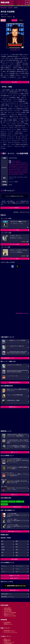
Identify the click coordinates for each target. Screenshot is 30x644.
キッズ (17, 569)
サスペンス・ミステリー (7, 17)
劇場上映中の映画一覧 (15, 382)
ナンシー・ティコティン (15, 171)
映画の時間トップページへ (7, 597)
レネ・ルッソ (25, 163)
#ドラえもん (4, 502)
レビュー (14, 20)
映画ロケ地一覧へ (15, 578)
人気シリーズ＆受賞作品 (10, 613)
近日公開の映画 (8, 611)
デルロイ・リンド (17, 166)
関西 (2, 544)
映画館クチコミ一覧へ (15, 576)
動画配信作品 (7, 641)
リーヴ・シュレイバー (17, 168)
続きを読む (15, 82)
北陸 (17, 550)
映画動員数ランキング (9, 631)
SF (2, 569)
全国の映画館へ (15, 559)
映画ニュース (7, 639)
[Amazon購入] (15, 50)
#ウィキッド (11, 502)
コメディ (3, 572)
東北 (17, 547)
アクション (4, 566)
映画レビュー (15, 495)
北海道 (3, 547)
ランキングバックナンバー (10, 632)
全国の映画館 (7, 622)
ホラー (17, 572)
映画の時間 (3, 8)
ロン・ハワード (16, 161)
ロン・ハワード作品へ (15, 230)
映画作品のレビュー (9, 614)
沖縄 (17, 555)
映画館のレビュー (8, 624)
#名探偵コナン (20, 502)
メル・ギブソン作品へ (15, 244)
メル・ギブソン (16, 163)
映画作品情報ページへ (6, 594)
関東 (17, 541)
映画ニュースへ (15, 452)
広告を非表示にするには (22, 313)
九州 (2, 555)
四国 (17, 553)
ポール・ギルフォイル (20, 172)
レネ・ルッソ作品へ (15, 259)
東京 (2, 541)
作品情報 (10, 8)
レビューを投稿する (15, 208)
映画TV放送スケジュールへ (15, 531)
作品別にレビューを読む (10, 616)
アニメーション (19, 566)
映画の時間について (15, 590)
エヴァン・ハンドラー (22, 169)
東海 (17, 544)
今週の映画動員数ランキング (8, 358)
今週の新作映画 (8, 609)
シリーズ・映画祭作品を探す (15, 507)
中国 (2, 553)
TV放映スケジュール (9, 642)
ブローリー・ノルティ (15, 164)
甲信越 (3, 550)
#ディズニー (4, 504)
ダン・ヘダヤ (20, 174)
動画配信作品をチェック (15, 407)
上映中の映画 (7, 608)
